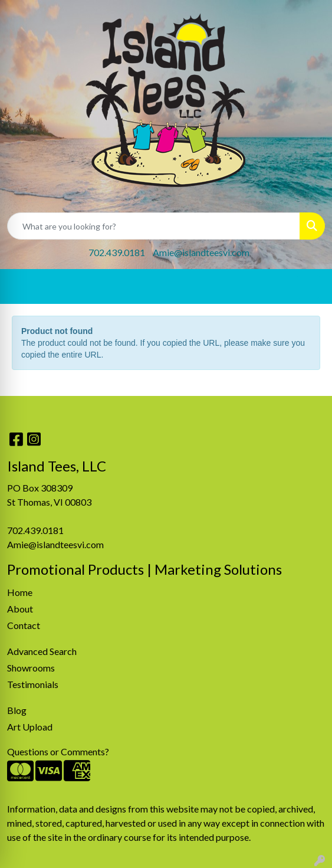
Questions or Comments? (58, 751)
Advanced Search (42, 651)
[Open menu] (308, 287)
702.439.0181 (117, 252)
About (20, 609)
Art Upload (30, 727)
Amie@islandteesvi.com (201, 252)
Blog (17, 710)
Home (20, 592)
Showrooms (31, 668)
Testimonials (33, 684)
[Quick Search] (154, 226)
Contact (24, 625)
